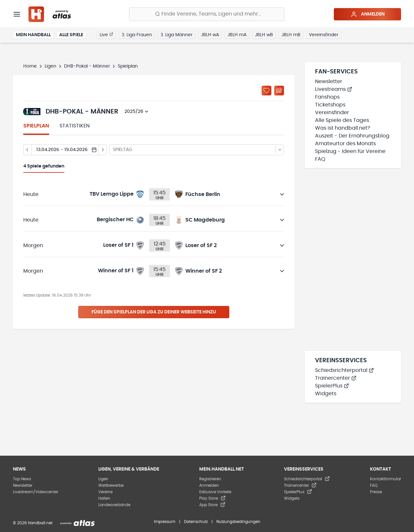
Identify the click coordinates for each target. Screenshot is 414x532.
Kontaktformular (386, 479)
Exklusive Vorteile (215, 492)
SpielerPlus (332, 386)
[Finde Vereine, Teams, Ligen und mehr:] (207, 14)
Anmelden (368, 14)
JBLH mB (291, 35)
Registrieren (210, 479)
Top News (22, 479)
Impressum (165, 522)
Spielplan (36, 126)
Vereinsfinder (324, 35)
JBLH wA (210, 35)
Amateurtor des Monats (345, 144)
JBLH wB (264, 35)
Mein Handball (33, 35)
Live (106, 35)
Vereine (105, 492)
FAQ (320, 159)
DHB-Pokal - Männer (87, 66)
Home (30, 66)
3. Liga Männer (176, 35)
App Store (212, 505)
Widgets (326, 394)
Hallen (104, 498)
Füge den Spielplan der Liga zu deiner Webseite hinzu (154, 312)
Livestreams (334, 89)
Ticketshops (330, 105)
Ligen (50, 66)
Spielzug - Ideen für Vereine (350, 151)
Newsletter (329, 81)
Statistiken (75, 126)
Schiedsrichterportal (344, 370)
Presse (376, 492)
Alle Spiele (71, 35)
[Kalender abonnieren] (279, 91)
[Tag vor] (103, 150)
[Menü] (17, 14)
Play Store (212, 498)
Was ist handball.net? (343, 128)
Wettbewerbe (111, 485)
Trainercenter (336, 378)
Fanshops (327, 97)
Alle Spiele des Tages (342, 120)
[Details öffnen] (282, 194)
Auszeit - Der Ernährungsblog (352, 136)
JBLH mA (237, 35)
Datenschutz (196, 522)
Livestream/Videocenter (36, 492)
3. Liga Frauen (137, 35)
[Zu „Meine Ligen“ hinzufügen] (267, 91)
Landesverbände (114, 505)
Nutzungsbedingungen (238, 522)
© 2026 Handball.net (33, 523)
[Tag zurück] (27, 150)
